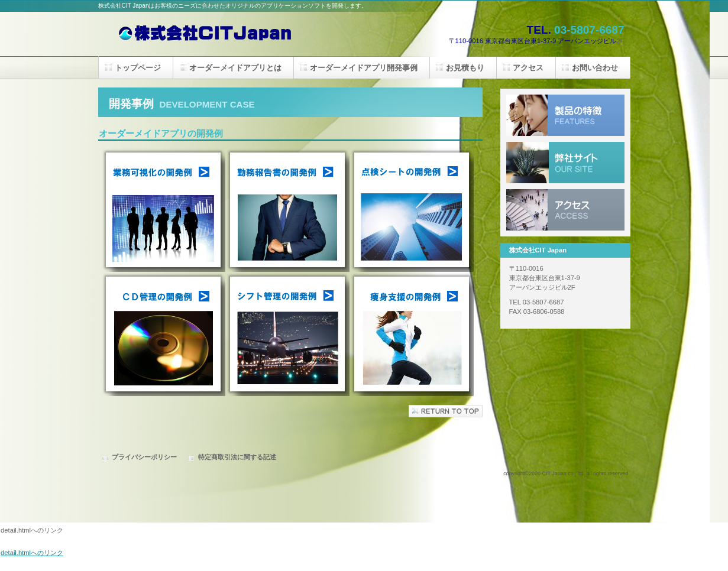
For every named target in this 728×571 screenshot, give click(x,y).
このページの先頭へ (446, 411)
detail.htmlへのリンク (32, 553)
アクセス (565, 210)
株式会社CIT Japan (216, 34)
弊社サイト (565, 163)
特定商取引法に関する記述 (237, 457)
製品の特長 (565, 115)
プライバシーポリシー (144, 457)
